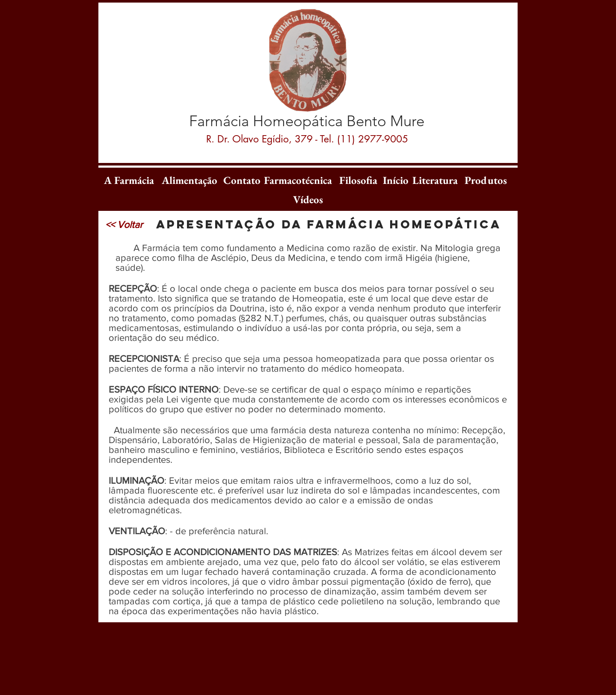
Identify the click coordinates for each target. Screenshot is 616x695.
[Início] (396, 180)
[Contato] (242, 180)
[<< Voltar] (124, 225)
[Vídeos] (308, 199)
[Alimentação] (190, 180)
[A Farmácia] (129, 180)
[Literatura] (435, 180)
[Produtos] (486, 180)
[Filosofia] (358, 180)
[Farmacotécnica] (298, 180)
